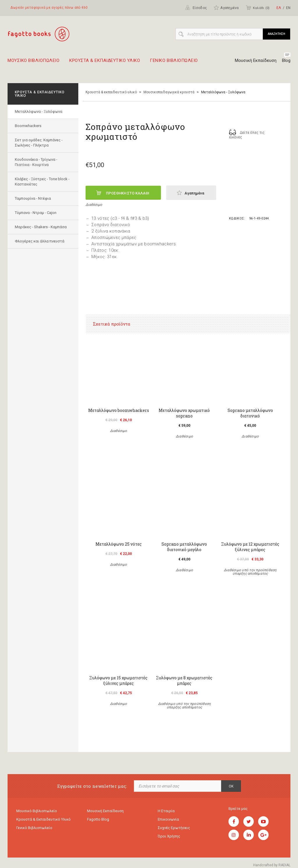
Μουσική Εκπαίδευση (256, 60)
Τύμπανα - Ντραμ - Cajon (36, 213)
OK (231, 786)
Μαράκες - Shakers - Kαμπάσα (41, 227)
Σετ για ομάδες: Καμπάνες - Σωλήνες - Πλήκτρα (39, 143)
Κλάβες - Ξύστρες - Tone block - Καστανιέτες (42, 182)
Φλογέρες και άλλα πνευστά (40, 241)
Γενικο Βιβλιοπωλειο (174, 63)
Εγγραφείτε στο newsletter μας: (92, 786)
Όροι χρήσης (169, 836)
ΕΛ (279, 8)
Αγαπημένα (226, 8)
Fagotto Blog (98, 819)
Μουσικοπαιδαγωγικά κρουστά (169, 92)
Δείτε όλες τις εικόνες (247, 134)
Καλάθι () (258, 8)
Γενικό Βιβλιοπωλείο (34, 828)
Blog (286, 60)
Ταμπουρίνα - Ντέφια (33, 198)
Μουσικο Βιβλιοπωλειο (33, 63)
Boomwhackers (28, 126)
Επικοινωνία (168, 819)
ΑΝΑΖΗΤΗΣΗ (276, 34)
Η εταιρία (166, 811)
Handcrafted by (272, 865)
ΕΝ (288, 8)
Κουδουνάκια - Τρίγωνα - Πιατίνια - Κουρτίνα (36, 162)
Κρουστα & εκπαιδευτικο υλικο (105, 63)
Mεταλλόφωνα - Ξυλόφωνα (39, 111)
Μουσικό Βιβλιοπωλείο (37, 811)
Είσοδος (196, 8)
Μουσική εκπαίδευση (105, 811)
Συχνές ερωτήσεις (174, 828)
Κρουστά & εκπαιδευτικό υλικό (111, 92)
